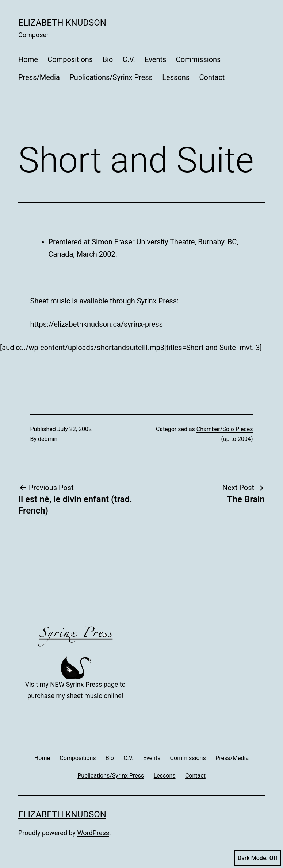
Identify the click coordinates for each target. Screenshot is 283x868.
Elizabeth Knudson (62, 23)
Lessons (176, 77)
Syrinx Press (84, 684)
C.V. (129, 59)
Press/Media (39, 77)
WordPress (93, 833)
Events (155, 59)
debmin (48, 439)
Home (28, 59)
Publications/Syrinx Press (111, 77)
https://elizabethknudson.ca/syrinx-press (97, 324)
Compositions (70, 59)
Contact (212, 77)
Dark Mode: (258, 858)
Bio (108, 59)
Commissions (198, 59)
